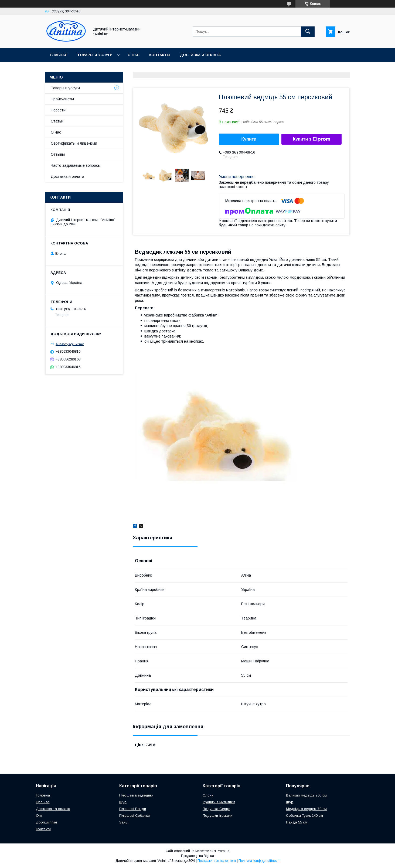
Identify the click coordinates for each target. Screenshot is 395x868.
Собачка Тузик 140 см (304, 816)
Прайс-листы (62, 99)
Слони (208, 795)
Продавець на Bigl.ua (197, 856)
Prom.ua (223, 851)
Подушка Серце (216, 809)
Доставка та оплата (53, 809)
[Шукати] (308, 32)
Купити (249, 139)
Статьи (57, 121)
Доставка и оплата (200, 55)
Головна (43, 795)
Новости (58, 110)
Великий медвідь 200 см (306, 795)
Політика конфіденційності (259, 861)
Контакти (43, 829)
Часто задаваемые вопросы (76, 165)
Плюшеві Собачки (134, 816)
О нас (134, 55)
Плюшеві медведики (136, 795)
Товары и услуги (95, 55)
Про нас (43, 802)
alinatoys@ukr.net (70, 344)
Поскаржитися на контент (217, 861)
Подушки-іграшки (217, 816)
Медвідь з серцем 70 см (306, 809)
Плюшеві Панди (133, 809)
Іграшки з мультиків (219, 802)
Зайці (124, 822)
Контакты (160, 55)
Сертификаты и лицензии (74, 143)
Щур (123, 802)
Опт (39, 816)
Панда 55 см (297, 822)
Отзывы (58, 154)
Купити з (311, 139)
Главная (59, 55)
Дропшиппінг (47, 822)
